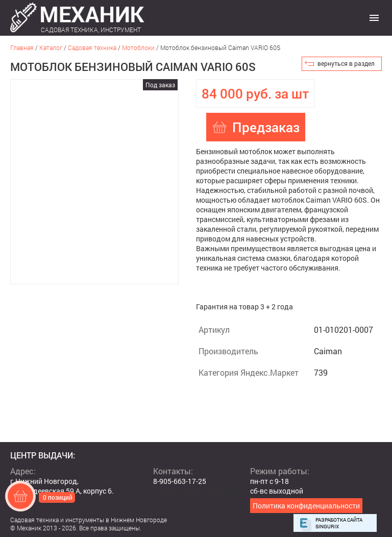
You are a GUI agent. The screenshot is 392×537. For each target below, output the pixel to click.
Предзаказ (266, 127)
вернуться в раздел (346, 63)
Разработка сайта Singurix (339, 523)
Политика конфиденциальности (306, 506)
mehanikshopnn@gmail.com (199, 491)
